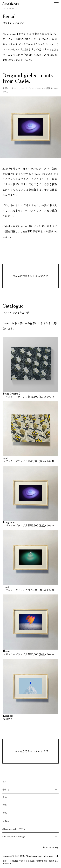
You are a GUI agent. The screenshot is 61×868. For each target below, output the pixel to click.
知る (5, 813)
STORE (12, 9)
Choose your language (14, 836)
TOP (4, 9)
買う (5, 782)
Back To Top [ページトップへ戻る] (51, 847)
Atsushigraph (11, 3)
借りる (6, 790)
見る (5, 797)
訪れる (6, 821)
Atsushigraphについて (14, 829)
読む (5, 805)
